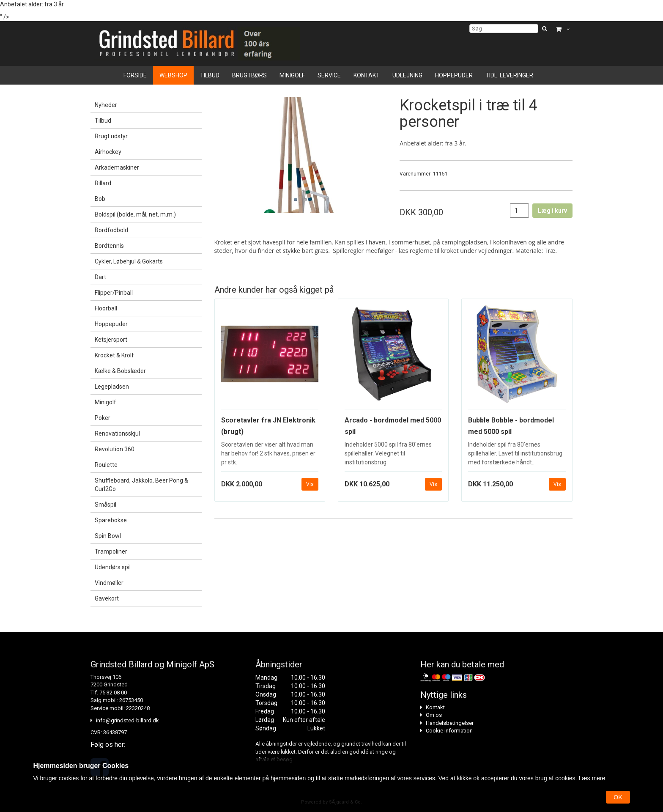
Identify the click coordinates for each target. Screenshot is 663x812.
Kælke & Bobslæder (120, 371)
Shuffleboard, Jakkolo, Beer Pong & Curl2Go (141, 485)
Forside (135, 75)
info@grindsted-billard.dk (127, 720)
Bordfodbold (111, 230)
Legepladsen (112, 387)
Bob (100, 199)
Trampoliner (111, 551)
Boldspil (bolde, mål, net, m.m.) (135, 214)
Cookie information (449, 731)
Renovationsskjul (117, 433)
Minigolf (292, 75)
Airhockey (108, 152)
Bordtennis (109, 246)
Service (329, 75)
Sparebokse (111, 520)
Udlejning (407, 75)
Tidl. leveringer (509, 75)
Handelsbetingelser (450, 723)
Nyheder (106, 105)
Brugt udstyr (111, 136)
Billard (103, 183)
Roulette (106, 465)
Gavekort (107, 598)
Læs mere (592, 778)
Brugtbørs (249, 75)
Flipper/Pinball (114, 293)
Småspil (105, 505)
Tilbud (210, 75)
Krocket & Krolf (114, 355)
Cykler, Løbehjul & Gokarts (129, 261)
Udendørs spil (113, 567)
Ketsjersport (111, 340)
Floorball (106, 308)
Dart (100, 277)
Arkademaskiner (117, 167)
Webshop (173, 75)
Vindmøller (109, 583)
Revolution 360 (115, 449)
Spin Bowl (108, 536)
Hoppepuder (454, 75)
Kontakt (367, 75)
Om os (434, 715)
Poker (103, 418)
